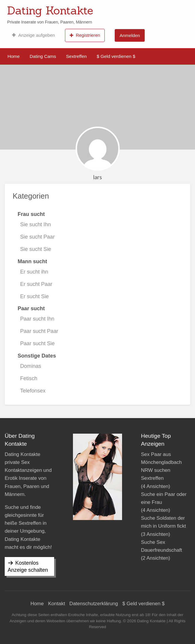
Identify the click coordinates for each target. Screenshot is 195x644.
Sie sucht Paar (37, 237)
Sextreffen (76, 56)
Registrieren (85, 35)
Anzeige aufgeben (33, 35)
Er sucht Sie (35, 296)
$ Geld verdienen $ (116, 56)
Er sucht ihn (34, 272)
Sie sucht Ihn (36, 224)
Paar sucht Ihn (37, 319)
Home (14, 56)
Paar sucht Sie (37, 343)
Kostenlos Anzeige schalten (28, 566)
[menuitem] (33, 35)
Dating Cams (43, 56)
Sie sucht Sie (36, 249)
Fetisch (29, 378)
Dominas (31, 366)
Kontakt (56, 604)
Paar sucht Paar (39, 331)
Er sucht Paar (36, 284)
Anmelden (130, 35)
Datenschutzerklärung (94, 604)
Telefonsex (33, 391)
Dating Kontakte (50, 10)
